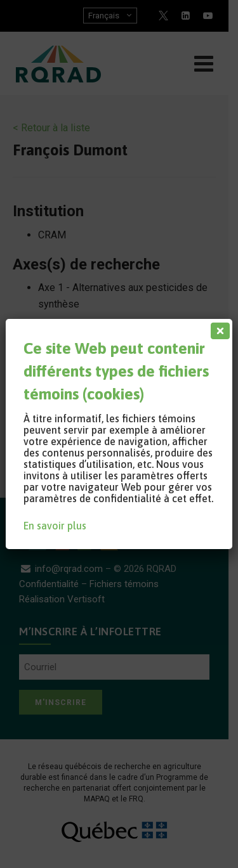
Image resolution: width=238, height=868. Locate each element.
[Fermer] (218, 328)
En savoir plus (55, 526)
